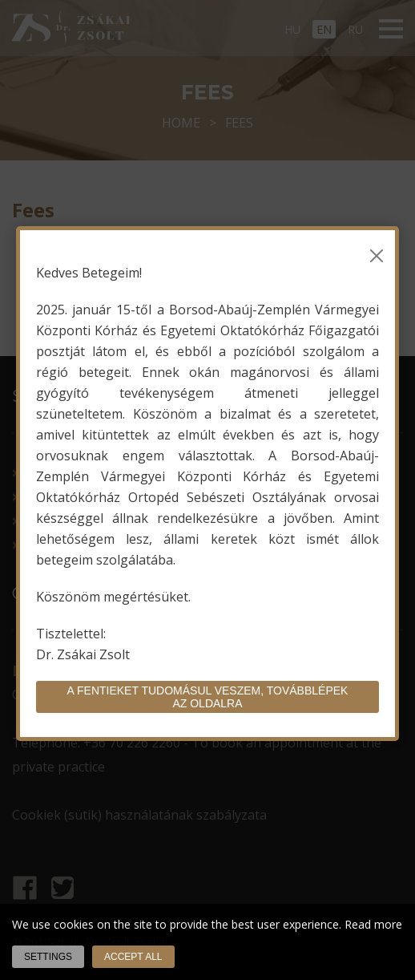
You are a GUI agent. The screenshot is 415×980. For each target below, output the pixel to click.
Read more (373, 924)
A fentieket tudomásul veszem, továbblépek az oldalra (208, 697)
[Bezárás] (377, 256)
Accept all (133, 957)
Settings (48, 957)
